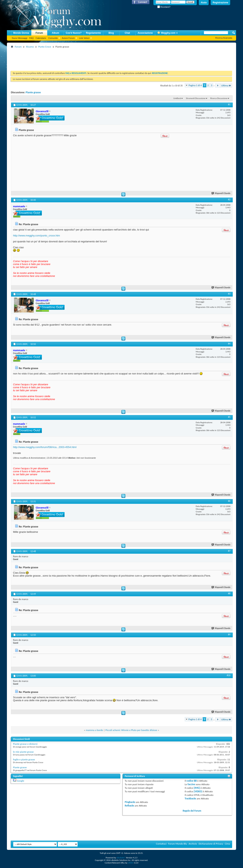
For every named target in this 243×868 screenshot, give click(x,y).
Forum (39, 33)
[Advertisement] (83, 58)
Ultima (226, 85)
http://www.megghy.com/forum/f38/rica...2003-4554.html (45, 447)
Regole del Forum (192, 811)
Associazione (145, 33)
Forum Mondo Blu (178, 844)
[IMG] (197, 788)
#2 (229, 200)
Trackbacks (190, 798)
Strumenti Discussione (196, 98)
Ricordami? (164, 7)
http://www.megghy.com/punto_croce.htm (36, 236)
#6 (229, 501)
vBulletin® (121, 858)
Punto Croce (45, 47)
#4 (229, 344)
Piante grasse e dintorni (25, 744)
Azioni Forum (68, 38)
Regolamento (93, 33)
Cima (227, 844)
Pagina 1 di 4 (195, 85)
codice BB (192, 781)
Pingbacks (130, 802)
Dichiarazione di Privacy (211, 844)
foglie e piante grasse (24, 759)
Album (55, 33)
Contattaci (161, 844)
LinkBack (177, 98)
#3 (229, 294)
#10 (229, 675)
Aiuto (204, 3)
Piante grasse (33, 92)
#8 (229, 594)
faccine (191, 784)
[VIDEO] (198, 791)
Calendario (41, 38)
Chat (127, 33)
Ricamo (30, 47)
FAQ (31, 38)
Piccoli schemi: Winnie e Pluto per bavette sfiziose (131, 730)
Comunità (53, 38)
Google (20, 781)
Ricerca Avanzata (224, 38)
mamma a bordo (94, 730)
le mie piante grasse (23, 752)
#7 (229, 551)
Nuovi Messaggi (20, 38)
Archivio (193, 844)
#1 (229, 105)
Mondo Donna (21, 33)
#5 (229, 417)
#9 (229, 635)
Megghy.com (166, 33)
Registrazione (220, 3)
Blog (111, 33)
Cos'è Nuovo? (74, 33)
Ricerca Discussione (219, 98)
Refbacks (129, 806)
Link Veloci (84, 38)
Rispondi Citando (221, 193)
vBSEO (131, 863)
